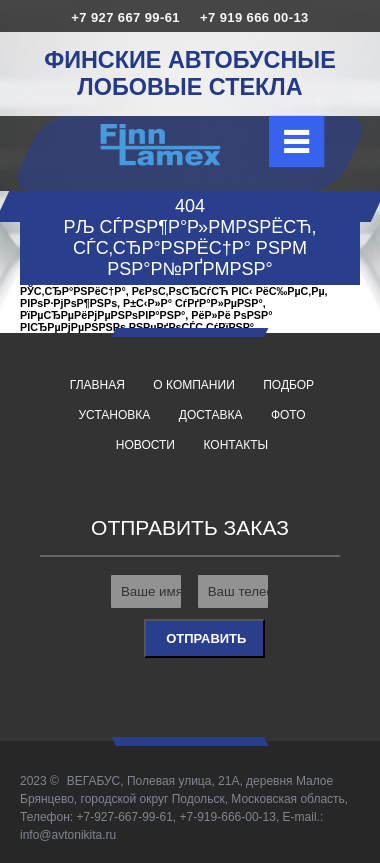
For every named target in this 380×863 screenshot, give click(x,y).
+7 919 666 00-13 (254, 17)
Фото (288, 415)
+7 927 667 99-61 (125, 17)
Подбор (288, 385)
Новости (145, 445)
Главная (97, 385)
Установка (115, 415)
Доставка (211, 415)
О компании (193, 385)
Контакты (235, 445)
